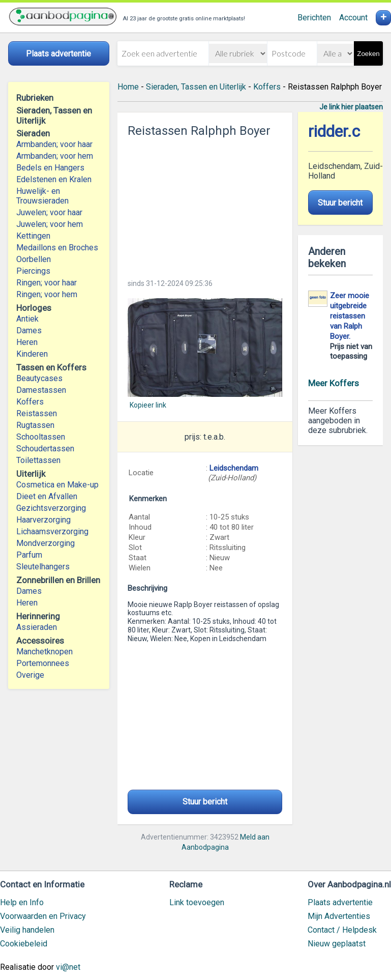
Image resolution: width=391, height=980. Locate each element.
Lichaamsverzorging (52, 531)
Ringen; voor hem (47, 294)
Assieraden (37, 627)
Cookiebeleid (24, 944)
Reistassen (37, 413)
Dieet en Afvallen (47, 496)
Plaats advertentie (340, 902)
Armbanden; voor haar (54, 144)
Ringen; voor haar (47, 283)
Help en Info (22, 902)
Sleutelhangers (43, 567)
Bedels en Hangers (50, 168)
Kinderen (32, 354)
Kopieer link (148, 405)
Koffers (30, 402)
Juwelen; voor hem (50, 224)
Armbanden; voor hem (55, 156)
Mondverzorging (46, 543)
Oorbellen (34, 259)
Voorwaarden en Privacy (43, 916)
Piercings (33, 271)
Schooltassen (41, 437)
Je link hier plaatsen (351, 107)
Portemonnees (43, 663)
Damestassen (41, 390)
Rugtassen (35, 425)
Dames (29, 330)
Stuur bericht (205, 802)
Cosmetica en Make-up (57, 485)
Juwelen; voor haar (49, 212)
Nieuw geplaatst (337, 944)
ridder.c (334, 132)
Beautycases (39, 378)
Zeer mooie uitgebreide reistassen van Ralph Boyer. (350, 316)
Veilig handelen (27, 930)
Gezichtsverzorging (51, 508)
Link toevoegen (197, 902)
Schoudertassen (45, 449)
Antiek (27, 319)
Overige (30, 675)
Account (353, 18)
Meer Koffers (334, 383)
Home (128, 87)
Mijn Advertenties (339, 916)
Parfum (29, 555)
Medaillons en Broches (57, 248)
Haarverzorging (43, 520)
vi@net (68, 967)
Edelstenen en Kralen (54, 179)
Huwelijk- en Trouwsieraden (42, 196)
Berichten (314, 18)
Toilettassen (38, 460)
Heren (27, 342)
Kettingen (33, 236)
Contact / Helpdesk (342, 930)
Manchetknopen (44, 652)
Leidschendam (234, 468)
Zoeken (368, 54)
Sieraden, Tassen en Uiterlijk (196, 87)
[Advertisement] (205, 205)
